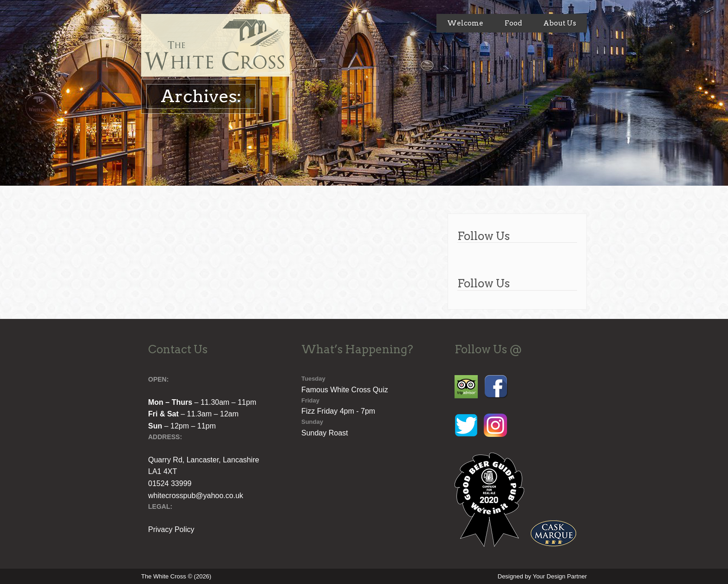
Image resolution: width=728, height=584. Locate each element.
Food (513, 23)
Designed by (542, 576)
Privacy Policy (171, 529)
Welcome (465, 23)
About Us (560, 23)
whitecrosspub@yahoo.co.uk (196, 496)
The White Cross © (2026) (176, 576)
